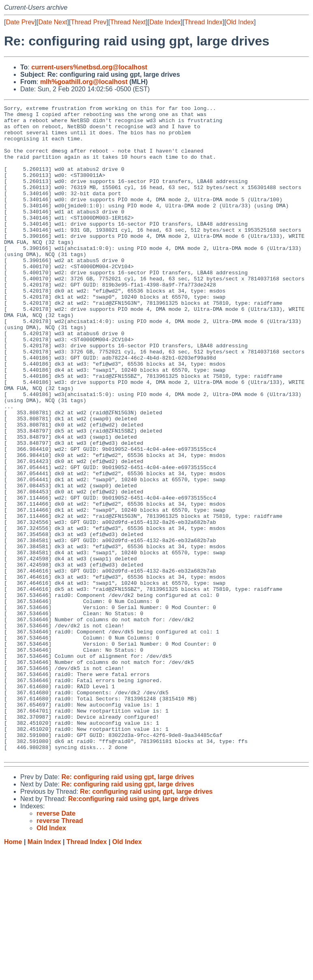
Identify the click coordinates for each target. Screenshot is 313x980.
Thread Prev (89, 22)
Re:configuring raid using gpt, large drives (134, 929)
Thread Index (204, 22)
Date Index (165, 22)
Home (13, 972)
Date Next (53, 22)
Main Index (44, 972)
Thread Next (128, 22)
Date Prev (20, 22)
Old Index (240, 22)
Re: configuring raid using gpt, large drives (128, 907)
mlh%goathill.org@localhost (84, 82)
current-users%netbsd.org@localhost (89, 67)
